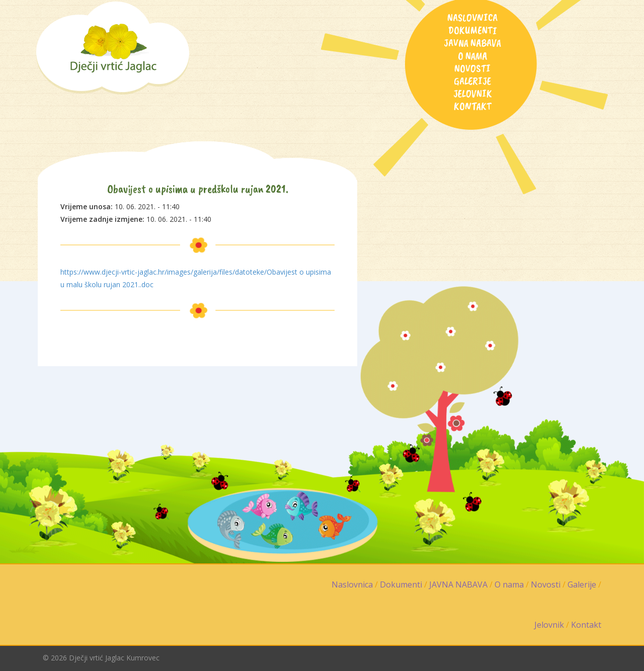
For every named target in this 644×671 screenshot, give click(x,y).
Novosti (472, 68)
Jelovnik (473, 94)
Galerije (472, 81)
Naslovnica (472, 18)
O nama (473, 56)
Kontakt (473, 106)
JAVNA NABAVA (472, 43)
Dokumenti (473, 30)
